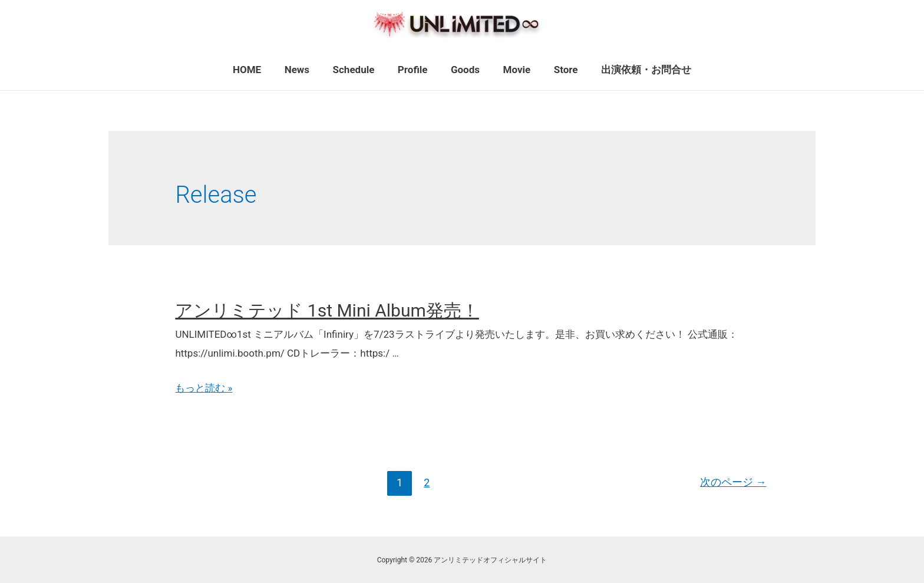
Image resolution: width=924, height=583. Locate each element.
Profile (415, 70)
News (305, 70)
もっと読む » (204, 388)
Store (558, 70)
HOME (258, 70)
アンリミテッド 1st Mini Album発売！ (327, 310)
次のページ (733, 482)
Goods (463, 70)
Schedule (359, 70)
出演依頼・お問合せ (635, 70)
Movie (512, 70)
